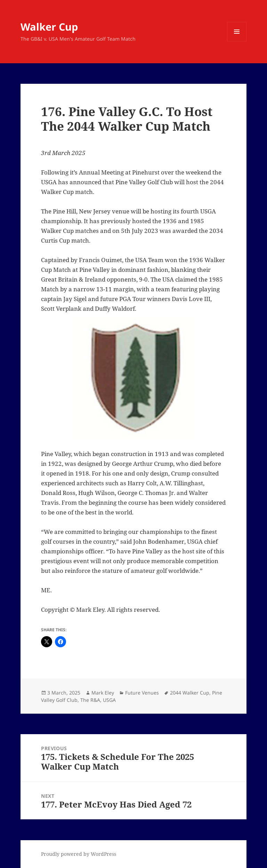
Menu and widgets (237, 41)
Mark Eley (103, 693)
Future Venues (142, 693)
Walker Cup (49, 27)
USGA (109, 700)
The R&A (90, 700)
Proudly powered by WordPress (79, 854)
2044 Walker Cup (190, 693)
